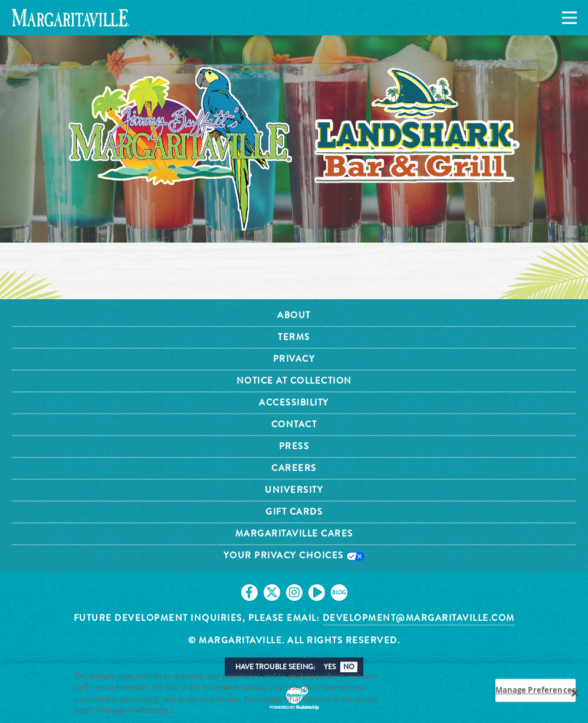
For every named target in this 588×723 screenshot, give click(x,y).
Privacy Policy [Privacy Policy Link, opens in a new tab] (203, 714)
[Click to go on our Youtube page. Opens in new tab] (317, 593)
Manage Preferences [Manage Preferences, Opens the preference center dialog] (536, 693)
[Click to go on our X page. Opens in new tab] (272, 593)
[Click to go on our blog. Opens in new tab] (339, 593)
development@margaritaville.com (419, 618)
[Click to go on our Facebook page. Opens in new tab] (249, 593)
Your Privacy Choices (294, 555)
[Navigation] (567, 18)
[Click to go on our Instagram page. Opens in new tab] (294, 593)
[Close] (575, 697)
